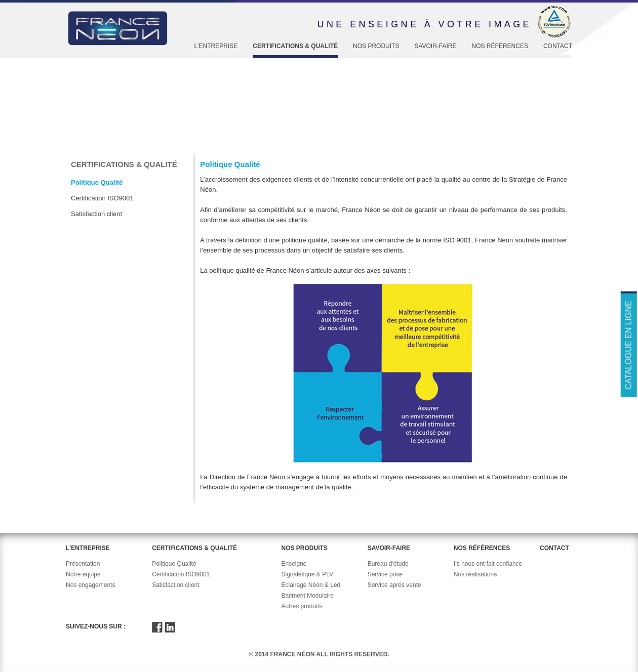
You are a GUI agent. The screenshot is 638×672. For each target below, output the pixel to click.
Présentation (83, 564)
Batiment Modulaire (307, 596)
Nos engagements (90, 585)
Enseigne (294, 564)
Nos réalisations (475, 574)
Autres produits (302, 606)
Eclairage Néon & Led (311, 585)
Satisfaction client (96, 214)
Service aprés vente (394, 585)
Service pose (385, 574)
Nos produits (376, 46)
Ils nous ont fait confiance (488, 564)
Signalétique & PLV (307, 574)
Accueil (82, 143)
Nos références (500, 46)
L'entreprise (216, 46)
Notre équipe (83, 574)
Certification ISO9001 (102, 198)
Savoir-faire (435, 46)
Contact (558, 46)
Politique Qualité (199, 143)
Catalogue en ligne (628, 345)
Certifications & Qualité (295, 46)
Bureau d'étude (388, 564)
